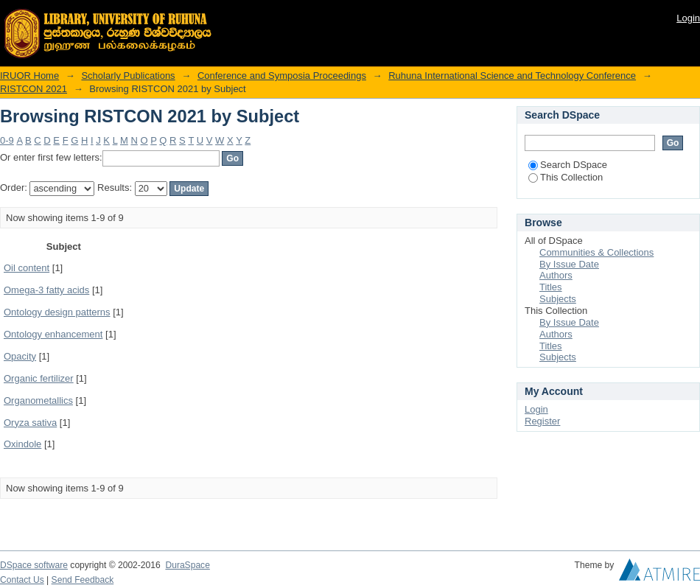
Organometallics (38, 400)
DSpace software (34, 565)
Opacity (20, 356)
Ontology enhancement (53, 334)
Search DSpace (568, 165)
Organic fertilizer (39, 378)
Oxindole (22, 444)
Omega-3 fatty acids (46, 290)
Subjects (558, 299)
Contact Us (22, 580)
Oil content (27, 268)
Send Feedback (83, 580)
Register (542, 421)
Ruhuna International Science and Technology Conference (512, 76)
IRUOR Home (29, 76)
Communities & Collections (596, 252)
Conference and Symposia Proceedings (282, 76)
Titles (551, 287)
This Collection (566, 177)
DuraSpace (187, 565)
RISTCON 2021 (34, 89)
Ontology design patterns (57, 312)
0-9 (7, 140)
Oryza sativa (30, 423)
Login (688, 18)
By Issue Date (569, 264)
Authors (556, 275)
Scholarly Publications (128, 76)
